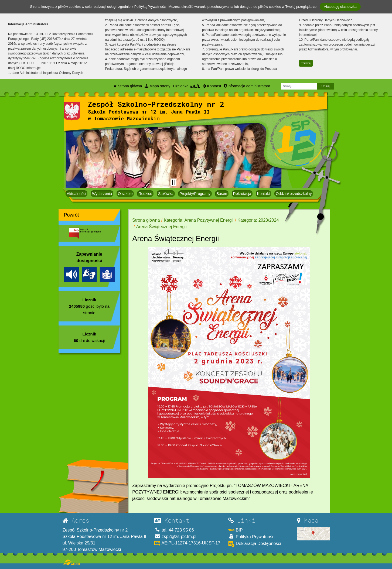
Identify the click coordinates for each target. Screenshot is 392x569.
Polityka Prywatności (252, 537)
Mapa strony (157, 86)
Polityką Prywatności (150, 7)
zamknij (306, 63)
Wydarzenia (102, 194)
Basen (222, 194)
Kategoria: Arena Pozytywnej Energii (199, 220)
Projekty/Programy (195, 194)
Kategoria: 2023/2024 (258, 220)
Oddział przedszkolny (294, 194)
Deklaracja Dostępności (255, 544)
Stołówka (166, 194)
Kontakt (263, 194)
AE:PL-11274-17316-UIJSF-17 (187, 543)
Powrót (71, 215)
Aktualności (77, 194)
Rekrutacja (242, 194)
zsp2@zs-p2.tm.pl (175, 537)
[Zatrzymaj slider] (174, 182)
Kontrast (212, 86)
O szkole (125, 194)
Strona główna (128, 86)
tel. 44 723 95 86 (174, 530)
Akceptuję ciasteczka (340, 7)
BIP (235, 530)
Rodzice (145, 194)
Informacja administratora (247, 86)
